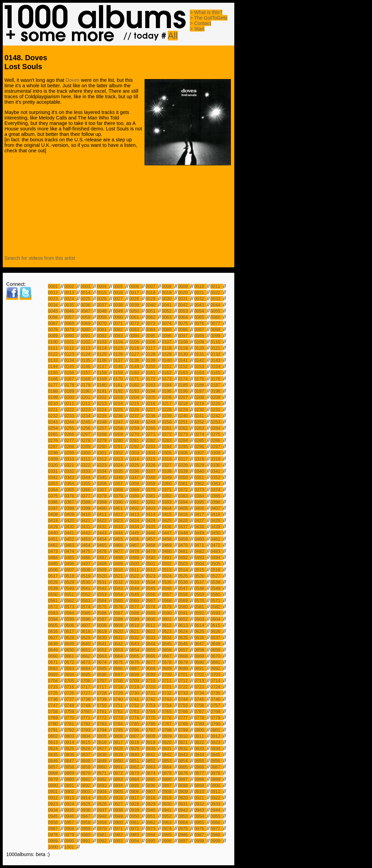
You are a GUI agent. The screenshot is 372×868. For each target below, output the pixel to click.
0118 (168, 348)
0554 (119, 594)
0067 (54, 323)
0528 (54, 582)
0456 (135, 539)
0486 (87, 557)
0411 (103, 514)
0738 (87, 699)
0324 (119, 465)
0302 (119, 453)
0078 (54, 329)
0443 (103, 533)
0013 (70, 292)
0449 (201, 533)
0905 (119, 792)
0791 (54, 730)
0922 (217, 798)
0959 (103, 822)
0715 (54, 687)
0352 (217, 477)
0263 (201, 428)
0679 (184, 662)
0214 (119, 403)
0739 (103, 699)
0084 (152, 329)
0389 (103, 502)
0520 (103, 576)
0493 (201, 557)
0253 (217, 422)
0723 (201, 687)
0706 (87, 681)
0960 (119, 822)
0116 (135, 348)
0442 (87, 533)
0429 (54, 527)
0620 (119, 631)
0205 (152, 397)
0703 (217, 674)
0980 (87, 835)
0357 (119, 483)
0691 (201, 668)
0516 (217, 570)
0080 (87, 329)
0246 (103, 422)
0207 (184, 397)
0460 (201, 539)
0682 (54, 668)
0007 (152, 286)
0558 (184, 594)
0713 (201, 681)
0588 (135, 613)
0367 (103, 490)
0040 (152, 305)
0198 (217, 391)
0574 (87, 607)
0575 (103, 607)
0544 (135, 588)
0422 (103, 520)
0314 (135, 459)
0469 (168, 545)
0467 (135, 545)
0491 (168, 557)
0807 (135, 736)
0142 (201, 360)
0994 (135, 841)
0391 (135, 502)
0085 (168, 329)
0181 (119, 385)
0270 (135, 434)
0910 (201, 792)
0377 (87, 496)
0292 (135, 446)
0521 (119, 576)
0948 (103, 816)
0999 (217, 841)
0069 (87, 323)
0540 (70, 588)
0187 (217, 385)
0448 (184, 533)
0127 (135, 354)
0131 (201, 354)
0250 (168, 422)
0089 (54, 336)
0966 (217, 822)
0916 (119, 798)
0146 (87, 366)
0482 (201, 551)
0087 (201, 329)
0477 (119, 551)
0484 (54, 557)
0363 (217, 483)
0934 (54, 810)
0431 (87, 527)
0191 (103, 391)
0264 (217, 428)
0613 (184, 625)
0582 (217, 607)
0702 (201, 674)
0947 (87, 816)
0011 (217, 286)
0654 (135, 650)
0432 (103, 527)
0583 (54, 613)
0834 (217, 748)
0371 (168, 490)
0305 (168, 453)
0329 (201, 465)
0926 (103, 804)
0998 (201, 841)
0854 (184, 761)
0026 (103, 299)
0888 (201, 779)
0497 (87, 564)
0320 (54, 465)
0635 (184, 637)
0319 (217, 459)
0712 (184, 681)
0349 (168, 477)
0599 (135, 619)
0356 (103, 483)
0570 (201, 601)
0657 (184, 650)
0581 (201, 607)
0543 (119, 588)
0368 (119, 490)
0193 (135, 391)
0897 (168, 785)
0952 (168, 816)
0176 (217, 379)
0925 (87, 804)
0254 (54, 428)
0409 (70, 514)
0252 (201, 422)
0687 (135, 668)
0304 (152, 453)
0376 (70, 496)
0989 (54, 841)
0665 (135, 656)
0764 (152, 711)
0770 (70, 718)
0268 (103, 434)
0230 (201, 410)
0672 (70, 662)
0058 (87, 317)
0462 (54, 545)
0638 (54, 644)
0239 (168, 416)
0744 (184, 699)
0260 (152, 428)
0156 (70, 373)
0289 (87, 446)
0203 (119, 397)
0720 (152, 687)
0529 (70, 582)
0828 (119, 748)
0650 (70, 650)
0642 (119, 644)
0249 (152, 422)
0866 (201, 767)
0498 (103, 564)
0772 (103, 718)
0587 (119, 613)
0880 (70, 779)
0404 (168, 508)
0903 (87, 792)
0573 (70, 607)
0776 (168, 718)
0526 (201, 576)
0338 (168, 471)
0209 (217, 397)
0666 (152, 656)
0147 (103, 366)
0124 (87, 354)
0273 (184, 434)
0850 (119, 761)
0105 (135, 342)
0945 (54, 816)
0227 (152, 410)
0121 (217, 348)
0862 (135, 767)
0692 (217, 668)
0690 (184, 668)
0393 (168, 502)
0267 (87, 434)
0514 (184, 570)
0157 (87, 373)
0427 (201, 520)
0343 (70, 477)
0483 (217, 551)
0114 (103, 348)
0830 (152, 748)
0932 (201, 804)
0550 (54, 594)
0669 (201, 656)
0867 (217, 767)
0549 (217, 588)
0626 (217, 631)
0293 (152, 446)
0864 (168, 767)
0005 (119, 286)
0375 (54, 496)
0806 (119, 736)
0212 (87, 403)
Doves (72, 80)
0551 (70, 594)
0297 (217, 446)
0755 (184, 705)
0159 (119, 373)
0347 (135, 477)
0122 (54, 354)
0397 (54, 508)
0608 (103, 625)
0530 (87, 582)
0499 (119, 564)
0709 (135, 681)
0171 (135, 379)
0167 (70, 379)
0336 (135, 471)
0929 (152, 804)
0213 (103, 403)
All (173, 36)
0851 (135, 761)
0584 (70, 613)
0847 (70, 761)
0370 (152, 490)
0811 (201, 736)
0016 (119, 292)
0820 (168, 742)
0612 (168, 625)
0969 (87, 828)
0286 (217, 440)
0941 (168, 810)
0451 (54, 539)
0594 (54, 619)
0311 (87, 459)
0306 (184, 453)
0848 (87, 761)
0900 (217, 785)
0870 (87, 773)
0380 (135, 496)
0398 (70, 508)
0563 (87, 601)
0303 (135, 453)
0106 (152, 342)
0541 (87, 588)
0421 (87, 520)
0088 (217, 329)
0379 (119, 496)
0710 (152, 681)
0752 (135, 705)
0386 (54, 502)
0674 (103, 662)
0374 (217, 490)
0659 (217, 650)
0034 (54, 305)
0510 (119, 570)
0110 (217, 342)
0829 (135, 748)
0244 (70, 422)
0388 (87, 502)
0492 (184, 557)
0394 (184, 502)
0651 (87, 650)
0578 (152, 607)
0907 (152, 792)
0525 (184, 576)
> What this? (206, 12)
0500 (135, 564)
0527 (217, 576)
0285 (201, 440)
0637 (217, 637)
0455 (119, 539)
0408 (54, 514)
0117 (152, 348)
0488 (119, 557)
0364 (54, 490)
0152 (184, 366)
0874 (152, 773)
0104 (119, 342)
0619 (103, 631)
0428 (217, 520)
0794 (103, 730)
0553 (103, 594)
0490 (152, 557)
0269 (119, 434)
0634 (168, 637)
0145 (70, 366)
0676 (135, 662)
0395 (201, 502)
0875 (168, 773)
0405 (184, 508)
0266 (70, 434)
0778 (201, 718)
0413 (135, 514)
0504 (201, 564)
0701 (184, 674)
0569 (184, 601)
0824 (54, 748)
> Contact (200, 23)
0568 (168, 601)
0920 (184, 798)
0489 (135, 557)
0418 (217, 514)
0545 (152, 588)
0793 (87, 730)
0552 (87, 594)
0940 (152, 810)
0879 (54, 779)
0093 (119, 336)
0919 (168, 798)
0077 (217, 323)
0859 (87, 767)
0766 (184, 711)
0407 (217, 508)
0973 (152, 828)
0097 (184, 336)
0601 (168, 619)
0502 (168, 564)
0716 (70, 687)
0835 (54, 755)
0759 (70, 711)
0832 (184, 748)
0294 (168, 446)
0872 (119, 773)
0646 (184, 644)
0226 (135, 410)
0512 (152, 570)
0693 (54, 674)
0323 (103, 465)
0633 (152, 637)
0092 (103, 336)
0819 (152, 742)
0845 (217, 755)
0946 (70, 816)
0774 (135, 718)
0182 (135, 385)
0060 (119, 317)
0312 (103, 459)
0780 (54, 724)
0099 (217, 336)
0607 (87, 625)
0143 (217, 360)
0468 (152, 545)
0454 (103, 539)
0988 (217, 835)
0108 (184, 342)
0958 (87, 822)
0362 (201, 483)
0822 (201, 742)
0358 (135, 483)
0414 (152, 514)
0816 (103, 742)
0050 (135, 311)
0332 (70, 471)
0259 (135, 428)
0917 (135, 798)
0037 (103, 305)
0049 (119, 311)
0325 (135, 465)
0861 (119, 767)
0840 (135, 755)
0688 (152, 668)
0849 (103, 761)
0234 (87, 416)
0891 (70, 785)
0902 (70, 792)
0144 (54, 366)
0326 (152, 465)
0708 (119, 681)
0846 (54, 761)
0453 (87, 539)
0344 (87, 477)
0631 (119, 637)
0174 (184, 379)
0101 (70, 342)
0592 (201, 613)
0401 (119, 508)
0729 (119, 693)
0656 (168, 650)
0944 (217, 810)
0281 (135, 440)
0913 (70, 798)
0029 (152, 299)
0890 (54, 785)
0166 (54, 379)
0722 (184, 687)
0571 (217, 601)
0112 (70, 348)
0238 (152, 416)
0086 (184, 329)
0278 (87, 440)
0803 (70, 736)
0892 (87, 785)
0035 (70, 305)
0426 (184, 520)
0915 (103, 798)
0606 (70, 625)
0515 (201, 570)
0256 (87, 428)
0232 (54, 416)
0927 (119, 804)
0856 (217, 761)
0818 (135, 742)
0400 (103, 508)
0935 (70, 810)
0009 (184, 286)
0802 (54, 736)
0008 (168, 286)
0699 (152, 674)
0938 (119, 810)
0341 (217, 471)
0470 (184, 545)
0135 (87, 360)
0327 (168, 465)
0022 (217, 292)
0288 (70, 446)
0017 (135, 292)
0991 (87, 841)
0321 (70, 465)
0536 (184, 582)
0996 (168, 841)
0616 (54, 631)
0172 (152, 379)
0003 (87, 286)
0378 (103, 496)
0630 (103, 637)
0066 (217, 317)
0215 (135, 403)
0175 (201, 379)
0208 (201, 397)
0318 (201, 459)
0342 (54, 477)
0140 (168, 360)
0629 (87, 637)
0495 (54, 564)
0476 (103, 551)
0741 (135, 699)
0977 (217, 828)
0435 (152, 527)
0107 (168, 342)
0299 (70, 453)
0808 (152, 736)
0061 (135, 317)
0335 (119, 471)
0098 (201, 336)
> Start (197, 29)
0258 (119, 428)
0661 (70, 656)
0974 (168, 828)
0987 (201, 835)
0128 (152, 354)
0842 (168, 755)
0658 (201, 650)
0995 (152, 841)
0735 (217, 693)
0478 (135, 551)
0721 (168, 687)
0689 (168, 668)
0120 (201, 348)
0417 (201, 514)
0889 (217, 779)
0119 (184, 348)
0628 (70, 637)
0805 (103, 736)
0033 (217, 299)
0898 (184, 785)
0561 (54, 601)
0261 (168, 428)
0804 (87, 736)
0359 (152, 483)
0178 (70, 385)
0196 (184, 391)
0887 (184, 779)
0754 (168, 705)
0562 (70, 601)
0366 (87, 490)
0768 (217, 711)
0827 (103, 748)
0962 (152, 822)
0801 (217, 730)
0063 (168, 317)
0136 (103, 360)
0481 (184, 551)
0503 (184, 564)
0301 (103, 453)
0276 (54, 440)
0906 (135, 792)
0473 (54, 551)
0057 (70, 317)
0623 (168, 631)
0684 (87, 668)
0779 (217, 718)
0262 (184, 428)
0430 (70, 527)
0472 (217, 545)
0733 (184, 693)
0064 (184, 317)
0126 (119, 354)
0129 (168, 354)
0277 (70, 440)
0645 (168, 644)
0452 (70, 539)
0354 (70, 483)
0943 (201, 810)
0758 (54, 711)
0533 (135, 582)
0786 (152, 724)
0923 (54, 804)
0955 (217, 816)
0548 (201, 588)
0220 (217, 403)
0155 (54, 373)
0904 (103, 792)
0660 (54, 656)
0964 (184, 822)
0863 (152, 767)
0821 (184, 742)
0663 (103, 656)
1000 (54, 847)
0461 (217, 539)
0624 (184, 631)
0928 (135, 804)
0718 (119, 687)
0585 (87, 613)
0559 (201, 594)
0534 (152, 582)
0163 (184, 373)
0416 (184, 514)
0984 (152, 835)
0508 (87, 570)
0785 (135, 724)
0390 (119, 502)
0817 (119, 742)
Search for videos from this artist (40, 258)
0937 (103, 810)
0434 (135, 527)
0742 (152, 699)
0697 (119, 674)
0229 (184, 410)
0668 (184, 656)
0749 (87, 705)
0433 (119, 527)
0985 (168, 835)
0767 (201, 711)
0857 (54, 767)
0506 (54, 570)
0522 (135, 576)
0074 (168, 323)
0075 (184, 323)
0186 (201, 385)
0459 (184, 539)
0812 (217, 736)
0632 (135, 637)
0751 (119, 705)
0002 (70, 286)
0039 (135, 305)
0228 (168, 410)
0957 (70, 822)
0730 (135, 693)
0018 (152, 292)
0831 (168, 748)
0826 (87, 748)
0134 (70, 360)
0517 (54, 576)
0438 (201, 527)
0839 (119, 755)
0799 (184, 730)
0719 (135, 687)
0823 (217, 742)
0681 (217, 662)
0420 (70, 520)
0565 (119, 601)
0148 (119, 366)
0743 (168, 699)
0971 (119, 828)
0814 (70, 742)
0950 (135, 816)
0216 (152, 403)
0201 (87, 397)
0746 (217, 699)
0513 (168, 570)
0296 (201, 446)
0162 (168, 373)
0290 (103, 446)
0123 (70, 354)
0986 (184, 835)
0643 (135, 644)
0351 (201, 477)
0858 (70, 767)
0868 (54, 773)
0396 (217, 502)
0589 (152, 613)
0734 (201, 693)
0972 (135, 828)
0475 (87, 551)
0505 (217, 564)
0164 (201, 373)
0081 (103, 329)
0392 (152, 502)
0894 (119, 785)
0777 (184, 718)
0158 (103, 373)
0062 (152, 317)
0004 (103, 286)
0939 (135, 810)
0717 (87, 687)
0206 (168, 397)
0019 (168, 292)
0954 (201, 816)
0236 (119, 416)
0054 (201, 311)
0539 (54, 588)
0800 (201, 730)
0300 (87, 453)
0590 (168, 613)
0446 (152, 533)
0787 (168, 724)
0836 (70, 755)
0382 (168, 496)
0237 (135, 416)
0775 (152, 718)
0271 (152, 434)
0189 (70, 391)
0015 (103, 292)
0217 (168, 403)
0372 (184, 490)
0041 (168, 305)
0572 (54, 607)
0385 (217, 496)
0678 (168, 662)
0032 (201, 299)
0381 (152, 496)
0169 (103, 379)
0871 (103, 773)
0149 (135, 366)
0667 (168, 656)
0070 (103, 323)
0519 (87, 576)
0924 (70, 804)
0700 (168, 674)
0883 (119, 779)
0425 (168, 520)
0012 (54, 292)
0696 (103, 674)
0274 (201, 434)
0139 (152, 360)
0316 (168, 459)
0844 (201, 755)
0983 (135, 835)
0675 (119, 662)
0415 (168, 514)
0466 (119, 545)
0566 (135, 601)
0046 (70, 311)
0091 (87, 336)
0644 (152, 644)
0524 (168, 576)
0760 (87, 711)
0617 (70, 631)
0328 (184, 465)
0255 (70, 428)
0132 (217, 354)
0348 (152, 477)
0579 (168, 607)
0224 (103, 410)
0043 (201, 305)
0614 (201, 625)
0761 (103, 711)
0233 (70, 416)
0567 (152, 601)
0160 (135, 373)
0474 (70, 551)
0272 (168, 434)
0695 (87, 674)
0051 (152, 311)
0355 (87, 483)
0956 (54, 822)
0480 (168, 551)
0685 (103, 668)
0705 (70, 681)
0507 (70, 570)
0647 (201, 644)
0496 (70, 564)
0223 (87, 410)
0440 (54, 533)
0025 (87, 299)
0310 (70, 459)
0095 (152, 336)
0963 (168, 822)
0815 (87, 742)
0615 (217, 625)
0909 (184, 792)
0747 (54, 705)
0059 (103, 317)
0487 (103, 557)
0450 (217, 533)
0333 (87, 471)
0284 (184, 440)
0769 (54, 718)
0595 (70, 619)
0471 (201, 545)
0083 (135, 329)
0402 (135, 508)
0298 (54, 453)
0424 (135, 520)
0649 (54, 650)
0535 (168, 582)
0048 (103, 311)
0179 (87, 385)
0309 (54, 459)
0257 (103, 428)
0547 (184, 588)
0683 (70, 668)
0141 (184, 360)
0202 (103, 397)
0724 (217, 687)
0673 (87, 662)
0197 (201, 391)
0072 (135, 323)
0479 (152, 551)
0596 (87, 619)
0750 (103, 705)
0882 (103, 779)
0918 (152, 798)
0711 (168, 681)
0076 (201, 323)
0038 (119, 305)
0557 (168, 594)
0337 (152, 471)
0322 (87, 465)
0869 (70, 773)
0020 (184, 292)
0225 (119, 410)
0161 (152, 373)
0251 (184, 422)
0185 (184, 385)
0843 (184, 755)
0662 (87, 656)
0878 (217, 773)
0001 (54, 286)
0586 (103, 613)
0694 (70, 674)
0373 (201, 490)
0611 (152, 625)
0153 (201, 366)
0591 (184, 613)
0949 (119, 816)
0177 (54, 385)
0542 (103, 588)
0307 (201, 453)
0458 (168, 539)
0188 (54, 391)
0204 (135, 397)
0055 (217, 311)
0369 (135, 490)
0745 (201, 699)
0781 (70, 724)
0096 (168, 336)
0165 (217, 373)
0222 (70, 410)
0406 (201, 508)
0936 (87, 810)
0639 (70, 644)
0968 (70, 828)
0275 (217, 434)
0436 (168, 527)
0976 (201, 828)
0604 (217, 619)
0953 (184, 816)
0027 (119, 299)
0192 (119, 391)
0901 (54, 792)
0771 (87, 718)
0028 (135, 299)
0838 (103, 755)
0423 (119, 520)
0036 (87, 305)
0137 (119, 360)
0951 (152, 816)
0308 (217, 453)
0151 (168, 366)
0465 (103, 545)
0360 (168, 483)
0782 (87, 724)
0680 (201, 662)
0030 (168, 299)
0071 (119, 323)
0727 (87, 693)
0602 (184, 619)
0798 (168, 730)
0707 (103, 681)
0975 (184, 828)
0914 (87, 798)
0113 (87, 348)
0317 (184, 459)
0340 (201, 471)
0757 (217, 705)
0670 (217, 656)
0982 (119, 835)
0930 (168, 804)
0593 (217, 613)
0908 (168, 792)
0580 (184, 607)
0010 (201, 286)
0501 (152, 564)
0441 (70, 533)
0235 (103, 416)
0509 (103, 570)
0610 (135, 625)
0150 (152, 366)
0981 (103, 835)
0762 (119, 711)
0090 (70, 336)
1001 (70, 847)
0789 (201, 724)
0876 (184, 773)
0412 (119, 514)
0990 (70, 841)
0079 (70, 329)
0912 (54, 798)
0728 (103, 693)
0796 (135, 730)
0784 (119, 724)
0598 (119, 619)
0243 (54, 422)
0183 (152, 385)
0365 (70, 490)
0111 (54, 348)
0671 (54, 662)
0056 (54, 317)
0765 (168, 711)
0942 (184, 810)
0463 (70, 545)
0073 (152, 323)
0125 (103, 354)
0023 (54, 299)
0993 (119, 841)
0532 (119, 582)
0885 (152, 779)
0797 (152, 730)
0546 (168, 588)
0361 (184, 483)
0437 (184, 527)
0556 (152, 594)
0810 (184, 736)
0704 (54, 681)
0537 (201, 582)
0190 (87, 391)
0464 (87, 545)
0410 (87, 514)
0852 (152, 761)
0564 (103, 601)
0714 (217, 681)
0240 (184, 416)
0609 (119, 625)
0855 (201, 761)
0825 (70, 748)
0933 (217, 804)
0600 (152, 619)
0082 (119, 329)
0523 (152, 576)
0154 (217, 366)
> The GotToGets (209, 18)
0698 (135, 674)
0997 (184, 841)
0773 (119, 718)
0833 (201, 748)
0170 (119, 379)
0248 (135, 422)
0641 (103, 644)
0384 (201, 496)
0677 (152, 662)
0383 (184, 496)
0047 (87, 311)
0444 (119, 533)
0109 (201, 342)
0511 (135, 570)
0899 (201, 785)
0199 (54, 397)
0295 (184, 446)
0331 (54, 471)
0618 (87, 631)
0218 (184, 403)
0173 (168, 379)
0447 (168, 533)
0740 (119, 699)
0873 (135, 773)
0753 (152, 705)
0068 (70, 323)
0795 (119, 730)
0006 (135, 286)
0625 (201, 631)
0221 (54, 410)
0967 (54, 828)
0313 (119, 459)
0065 (201, 317)
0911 (217, 792)
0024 (70, 299)
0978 (54, 835)
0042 (184, 305)
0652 (103, 650)
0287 (54, 446)
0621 (135, 631)
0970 (103, 828)
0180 (103, 385)
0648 (217, 644)
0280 (119, 440)
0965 (201, 822)
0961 (135, 822)
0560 (217, 594)
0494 (217, 557)
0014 (87, 292)
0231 (217, 410)
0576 (119, 607)
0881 (87, 779)
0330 (217, 465)
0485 (70, 557)
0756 (201, 705)
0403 (152, 508)
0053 (184, 311)
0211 (70, 403)
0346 (119, 477)
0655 (152, 650)
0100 (54, 342)
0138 (135, 360)
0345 (103, 477)
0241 (201, 416)
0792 (70, 730)
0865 (184, 767)
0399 (87, 508)
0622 (152, 631)
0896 (152, 785)
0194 (152, 391)
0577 (135, 607)
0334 (103, 471)
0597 (103, 619)
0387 (70, 502)
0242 (217, 416)
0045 (54, 311)
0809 (168, 736)
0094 (135, 336)
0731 (152, 693)
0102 (87, 342)
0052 (168, 311)
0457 (152, 539)
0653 (119, 650)
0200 (70, 397)
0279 (103, 440)
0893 (103, 785)
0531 (103, 582)
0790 (217, 724)
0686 (119, 668)
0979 (70, 835)
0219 (201, 403)
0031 (184, 299)
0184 (168, 385)
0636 (201, 637)
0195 (168, 391)
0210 (54, 403)
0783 (103, 724)
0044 (217, 305)
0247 (119, 422)
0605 (54, 625)
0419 (54, 520)
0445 (135, 533)
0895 (135, 785)
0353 (54, 483)
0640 (87, 644)
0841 (152, 755)
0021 (201, 292)
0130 (184, 354)
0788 (184, 724)
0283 (168, 440)
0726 (70, 693)
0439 (217, 527)
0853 (168, 761)
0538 (217, 582)
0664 (119, 656)
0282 (152, 440)
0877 (201, 773)
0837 (87, 755)
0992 (103, 841)
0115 (119, 348)
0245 (87, 422)
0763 (135, 711)
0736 (54, 699)
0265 (54, 434)
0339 (184, 471)
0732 (168, 693)
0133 (54, 360)
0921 (201, 798)
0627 (54, 637)
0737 (70, 699)
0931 (184, 804)
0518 (70, 576)
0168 (87, 379)
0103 (103, 342)
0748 (70, 705)
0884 (135, 779)
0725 (54, 693)
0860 (103, 767)
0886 (168, 779)
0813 (54, 742)
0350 (184, 477)
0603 (201, 619)
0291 (119, 446)
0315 (152, 459)
